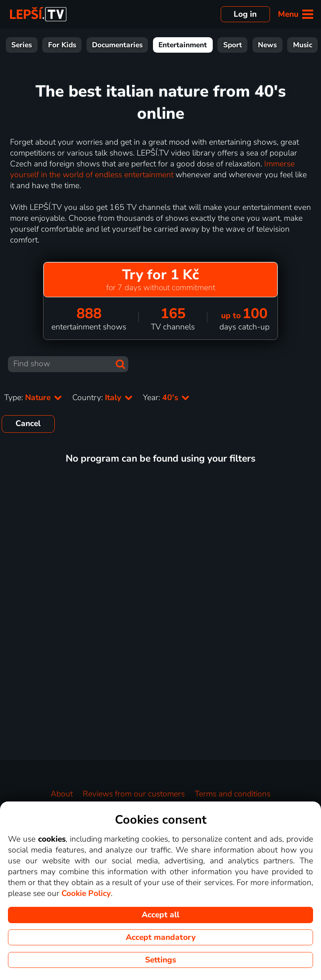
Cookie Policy (86, 893)
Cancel (28, 424)
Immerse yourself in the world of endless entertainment (152, 169)
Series (68, 45)
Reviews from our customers (134, 794)
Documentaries (164, 45)
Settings (160, 960)
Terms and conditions (233, 794)
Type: (33, 398)
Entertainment (229, 45)
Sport (279, 45)
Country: (103, 398)
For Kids (109, 45)
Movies (31, 45)
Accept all (160, 915)
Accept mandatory (161, 937)
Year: (166, 398)
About (62, 794)
